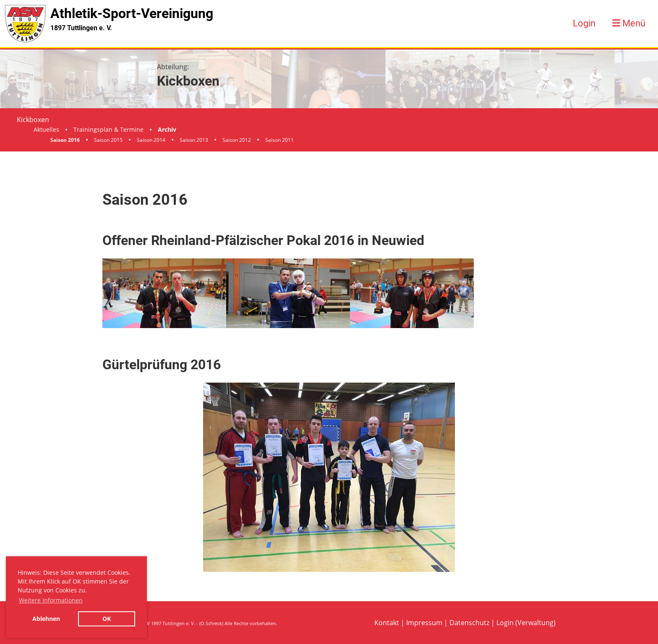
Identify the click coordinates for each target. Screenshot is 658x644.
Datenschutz (469, 623)
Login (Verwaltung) (526, 623)
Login (584, 23)
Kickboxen (33, 120)
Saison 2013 (194, 140)
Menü (629, 23)
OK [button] (107, 619)
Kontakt (387, 623)
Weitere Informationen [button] (51, 600)
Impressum (424, 623)
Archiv (167, 129)
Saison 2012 (237, 140)
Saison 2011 (279, 140)
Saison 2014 (151, 140)
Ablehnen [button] (46, 619)
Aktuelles (46, 129)
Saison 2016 (65, 140)
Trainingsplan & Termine (108, 129)
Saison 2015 (108, 140)
